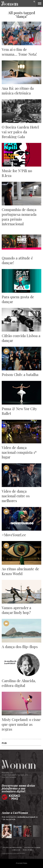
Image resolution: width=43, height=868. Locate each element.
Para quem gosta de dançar (18, 299)
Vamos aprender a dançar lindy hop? (16, 610)
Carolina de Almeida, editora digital (19, 683)
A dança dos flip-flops (20, 647)
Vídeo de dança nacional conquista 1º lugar (19, 452)
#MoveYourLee (14, 535)
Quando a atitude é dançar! (17, 260)
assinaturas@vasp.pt (26, 817)
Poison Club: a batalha (20, 374)
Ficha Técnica (28, 850)
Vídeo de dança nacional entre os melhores (16, 496)
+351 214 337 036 (9, 819)
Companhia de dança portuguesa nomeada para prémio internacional (19, 217)
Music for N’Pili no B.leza (17, 173)
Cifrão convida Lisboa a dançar (21, 338)
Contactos (16, 850)
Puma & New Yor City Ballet (19, 411)
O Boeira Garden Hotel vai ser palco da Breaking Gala (20, 132)
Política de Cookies (32, 847)
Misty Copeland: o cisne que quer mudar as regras (21, 724)
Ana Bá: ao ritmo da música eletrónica (18, 91)
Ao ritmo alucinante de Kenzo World (20, 571)
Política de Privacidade (12, 847)
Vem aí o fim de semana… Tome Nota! (19, 52)
